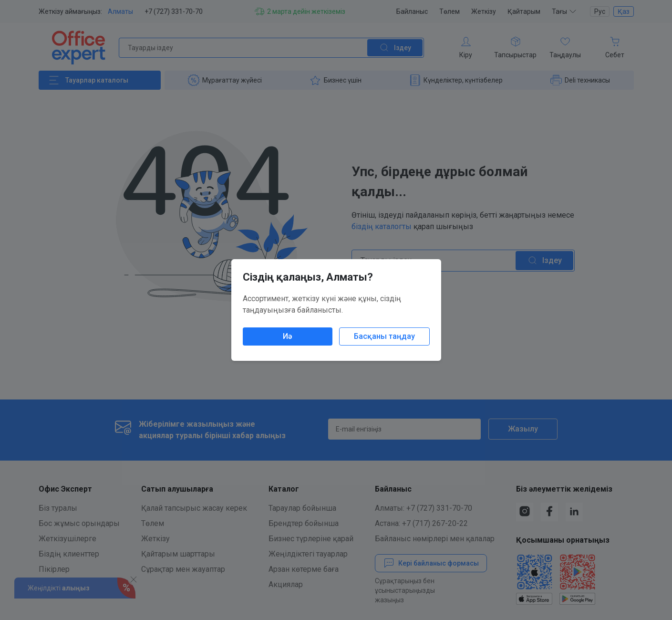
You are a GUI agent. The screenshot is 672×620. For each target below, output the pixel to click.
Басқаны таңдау (384, 336)
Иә (287, 336)
